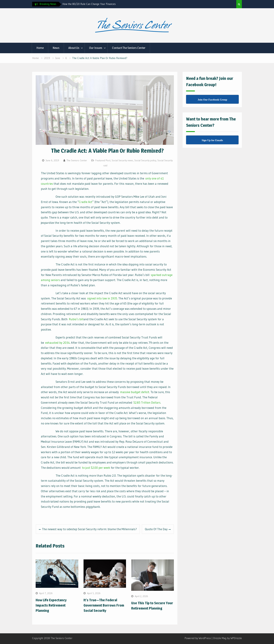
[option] (94, 4)
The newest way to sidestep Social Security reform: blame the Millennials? (89, 529)
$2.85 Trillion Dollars (147, 402)
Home (40, 48)
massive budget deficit (135, 392)
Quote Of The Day (156, 529)
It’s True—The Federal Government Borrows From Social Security (104, 605)
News (56, 48)
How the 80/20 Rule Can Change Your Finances (89, 4)
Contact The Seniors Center (129, 48)
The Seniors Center (77, 160)
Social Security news (122, 160)
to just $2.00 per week (96, 468)
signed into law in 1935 (102, 298)
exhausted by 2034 (57, 343)
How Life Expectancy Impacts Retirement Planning (51, 605)
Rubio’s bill (76, 319)
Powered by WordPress (198, 638)
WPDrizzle (236, 638)
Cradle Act (86, 202)
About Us (74, 48)
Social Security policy (145, 160)
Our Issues (96, 48)
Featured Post (103, 160)
